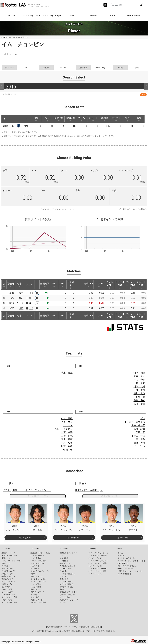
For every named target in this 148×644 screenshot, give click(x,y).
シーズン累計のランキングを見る (130, 209)
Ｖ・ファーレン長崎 (9, 602)
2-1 (31, 298)
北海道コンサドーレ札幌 (40, 553)
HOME (12, 16)
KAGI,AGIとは (123, 563)
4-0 (31, 293)
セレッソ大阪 (7, 589)
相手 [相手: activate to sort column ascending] (19, 285)
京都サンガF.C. (7, 584)
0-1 (31, 303)
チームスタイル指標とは (127, 569)
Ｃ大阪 (20, 303)
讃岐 (21, 308)
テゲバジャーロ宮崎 (38, 602)
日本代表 (121, 556)
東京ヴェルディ (8, 569)
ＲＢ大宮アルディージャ (40, 571)
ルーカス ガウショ (135, 422)
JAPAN (72, 16)
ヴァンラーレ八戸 (37, 556)
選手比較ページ (26, 538)
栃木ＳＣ (63, 556)
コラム (120, 553)
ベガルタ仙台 (36, 558)
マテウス (68, 425)
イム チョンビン (63, 429)
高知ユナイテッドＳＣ (68, 592)
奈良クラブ (64, 579)
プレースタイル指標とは (127, 566)
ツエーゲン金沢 (66, 569)
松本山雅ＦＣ (65, 563)
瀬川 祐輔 (67, 439)
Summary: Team (32, 16)
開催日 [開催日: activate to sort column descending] (11, 285)
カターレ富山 (36, 584)
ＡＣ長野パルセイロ (67, 566)
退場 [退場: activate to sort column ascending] (141, 119)
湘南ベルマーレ (37, 576)
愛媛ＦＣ (63, 589)
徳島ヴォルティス (37, 592)
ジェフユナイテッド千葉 (11, 561)
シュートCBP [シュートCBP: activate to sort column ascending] (141, 285)
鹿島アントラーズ (8, 553)
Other (120, 549)
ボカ (143, 418)
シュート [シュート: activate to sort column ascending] (94, 119)
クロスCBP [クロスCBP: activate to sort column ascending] (109, 285)
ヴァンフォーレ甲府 (38, 579)
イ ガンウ (139, 446)
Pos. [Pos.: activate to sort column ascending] (54, 285)
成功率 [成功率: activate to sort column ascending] (106, 119)
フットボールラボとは (126, 558)
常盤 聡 (140, 432)
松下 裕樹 (67, 446)
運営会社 (86, 627)
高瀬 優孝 (139, 404)
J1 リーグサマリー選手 (97, 556)
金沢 (21, 298)
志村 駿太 (67, 443)
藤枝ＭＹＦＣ (36, 589)
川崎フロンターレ (8, 574)
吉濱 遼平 (67, 432)
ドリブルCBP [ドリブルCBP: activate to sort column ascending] (120, 285)
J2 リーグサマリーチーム (98, 561)
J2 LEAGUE (35, 549)
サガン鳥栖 (35, 597)
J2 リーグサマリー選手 (97, 563)
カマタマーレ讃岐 (66, 587)
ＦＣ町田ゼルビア (8, 571)
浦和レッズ (6, 558)
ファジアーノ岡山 (8, 595)
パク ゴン (67, 422)
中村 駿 (68, 450)
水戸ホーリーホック (9, 556)
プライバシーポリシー (72, 627)
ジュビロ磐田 (36, 587)
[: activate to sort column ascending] (10, 119)
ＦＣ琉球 (63, 602)
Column (93, 16)
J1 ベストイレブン (96, 558)
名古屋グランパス (8, 582)
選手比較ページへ (110, 496)
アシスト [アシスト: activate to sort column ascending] (118, 119)
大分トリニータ (37, 600)
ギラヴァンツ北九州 (67, 595)
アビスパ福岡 (7, 600)
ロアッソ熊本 (65, 597)
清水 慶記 (67, 373)
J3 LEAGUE (64, 549)
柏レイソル (6, 563)
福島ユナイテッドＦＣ (68, 553)
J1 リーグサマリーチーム (98, 553)
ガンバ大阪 (6, 587)
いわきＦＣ (35, 566)
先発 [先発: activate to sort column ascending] (48, 119)
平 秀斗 (140, 439)
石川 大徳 (139, 394)
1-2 (31, 308)
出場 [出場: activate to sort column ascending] (36, 119)
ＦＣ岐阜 (63, 571)
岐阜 (21, 293)
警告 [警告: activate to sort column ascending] (129, 119)
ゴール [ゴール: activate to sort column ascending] (83, 119)
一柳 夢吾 (139, 390)
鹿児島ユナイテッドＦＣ (69, 600)
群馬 (26, 126)
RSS (143, 95)
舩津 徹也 (139, 373)
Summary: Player (52, 16)
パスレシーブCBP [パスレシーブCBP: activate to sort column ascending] (131, 285)
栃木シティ (35, 569)
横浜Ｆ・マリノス (8, 576)
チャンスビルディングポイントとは (56, 209)
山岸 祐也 (67, 436)
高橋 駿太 (139, 429)
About (113, 16)
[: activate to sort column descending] (5, 119)
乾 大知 (140, 383)
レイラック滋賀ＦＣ (67, 574)
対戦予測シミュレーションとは (130, 571)
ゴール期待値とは (124, 574)
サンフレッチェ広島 (9, 597)
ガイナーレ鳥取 (66, 582)
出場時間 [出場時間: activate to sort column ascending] (71, 119)
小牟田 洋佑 (138, 436)
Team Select (133, 16)
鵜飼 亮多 (139, 400)
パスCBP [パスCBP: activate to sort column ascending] (99, 285)
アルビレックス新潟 (38, 582)
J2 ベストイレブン (96, 566)
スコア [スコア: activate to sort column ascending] (29, 285)
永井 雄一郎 (138, 425)
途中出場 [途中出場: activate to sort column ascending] (60, 119)
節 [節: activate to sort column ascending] (4, 285)
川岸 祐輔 (139, 387)
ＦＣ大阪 (63, 576)
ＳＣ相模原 (64, 561)
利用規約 (51, 627)
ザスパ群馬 (64, 558)
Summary (92, 549)
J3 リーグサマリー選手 (97, 571)
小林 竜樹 (67, 418)
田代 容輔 (139, 443)
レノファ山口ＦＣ (66, 584)
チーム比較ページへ (38, 496)
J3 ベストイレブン (96, 574)
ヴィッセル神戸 (8, 592)
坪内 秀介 (139, 380)
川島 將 (140, 397)
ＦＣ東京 (5, 566)
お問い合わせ (96, 627)
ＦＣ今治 (34, 595)
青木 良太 (139, 376)
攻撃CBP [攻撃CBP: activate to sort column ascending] (88, 285)
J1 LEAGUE (6, 549)
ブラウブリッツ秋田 (38, 561)
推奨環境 (59, 627)
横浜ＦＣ (34, 574)
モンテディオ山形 (37, 563)
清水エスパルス (8, 579)
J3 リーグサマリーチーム (98, 569)
